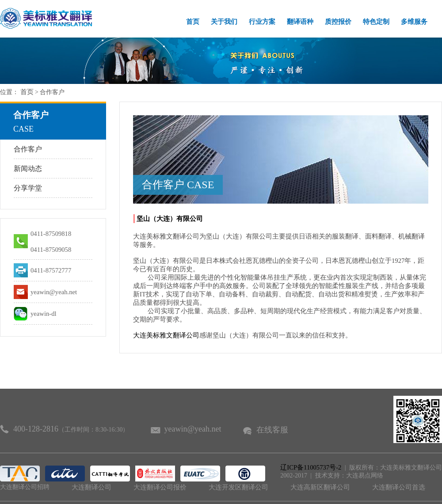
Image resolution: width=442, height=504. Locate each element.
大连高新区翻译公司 (320, 487)
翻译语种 (300, 22)
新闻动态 (28, 169)
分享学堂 (28, 188)
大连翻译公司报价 (160, 487)
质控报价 (338, 22)
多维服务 (414, 22)
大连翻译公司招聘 (25, 487)
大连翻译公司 (91, 487)
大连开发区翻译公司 (238, 487)
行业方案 (262, 22)
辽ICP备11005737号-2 (311, 467)
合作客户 (28, 149)
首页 (193, 22)
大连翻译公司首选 (399, 487)
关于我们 (224, 22)
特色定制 (376, 22)
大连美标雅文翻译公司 (166, 335)
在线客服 (272, 430)
